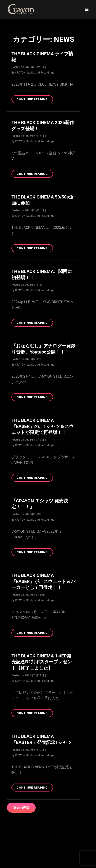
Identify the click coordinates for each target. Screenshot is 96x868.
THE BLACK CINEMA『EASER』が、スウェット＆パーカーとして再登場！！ (43, 581)
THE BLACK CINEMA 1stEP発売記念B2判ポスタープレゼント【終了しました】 (42, 662)
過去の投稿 (21, 808)
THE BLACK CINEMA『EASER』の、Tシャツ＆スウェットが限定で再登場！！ (43, 426)
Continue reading (35, 100)
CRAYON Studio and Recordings (35, 73)
